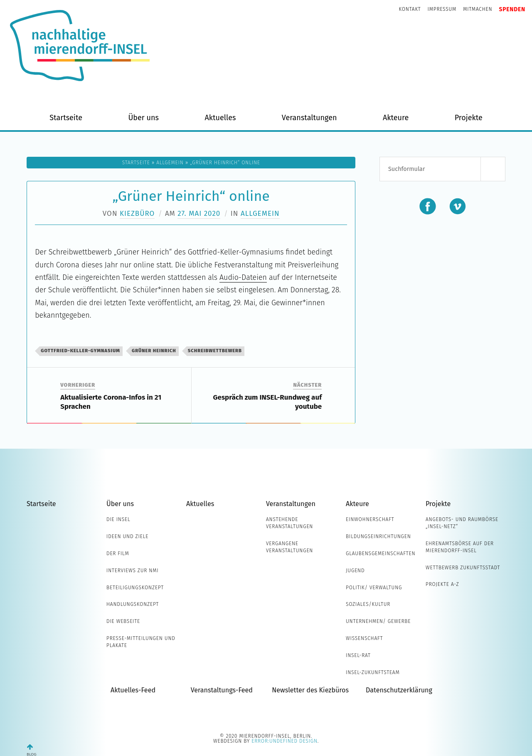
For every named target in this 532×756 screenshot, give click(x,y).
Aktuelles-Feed (133, 690)
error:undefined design (284, 741)
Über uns (143, 118)
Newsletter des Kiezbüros (310, 690)
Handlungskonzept (133, 604)
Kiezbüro (137, 214)
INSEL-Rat (358, 655)
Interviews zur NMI (132, 571)
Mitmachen (478, 9)
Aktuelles (220, 118)
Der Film (118, 553)
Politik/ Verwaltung (374, 588)
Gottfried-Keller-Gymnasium (80, 351)
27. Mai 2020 (199, 214)
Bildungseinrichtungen (378, 536)
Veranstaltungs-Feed (222, 690)
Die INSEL (118, 519)
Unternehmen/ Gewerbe (378, 621)
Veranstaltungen (309, 118)
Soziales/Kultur (368, 604)
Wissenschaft (364, 638)
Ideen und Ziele (127, 536)
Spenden (512, 9)
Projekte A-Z (442, 584)
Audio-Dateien (243, 277)
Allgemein (170, 163)
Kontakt (410, 9)
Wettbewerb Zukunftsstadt (463, 568)
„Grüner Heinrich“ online (191, 196)
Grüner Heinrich (154, 351)
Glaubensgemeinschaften (381, 553)
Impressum (442, 9)
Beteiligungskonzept (135, 588)
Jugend (355, 571)
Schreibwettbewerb (215, 351)
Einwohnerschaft (370, 519)
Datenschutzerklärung (399, 690)
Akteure (396, 118)
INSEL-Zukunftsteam (373, 672)
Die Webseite (123, 621)
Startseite (66, 118)
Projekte (469, 118)
